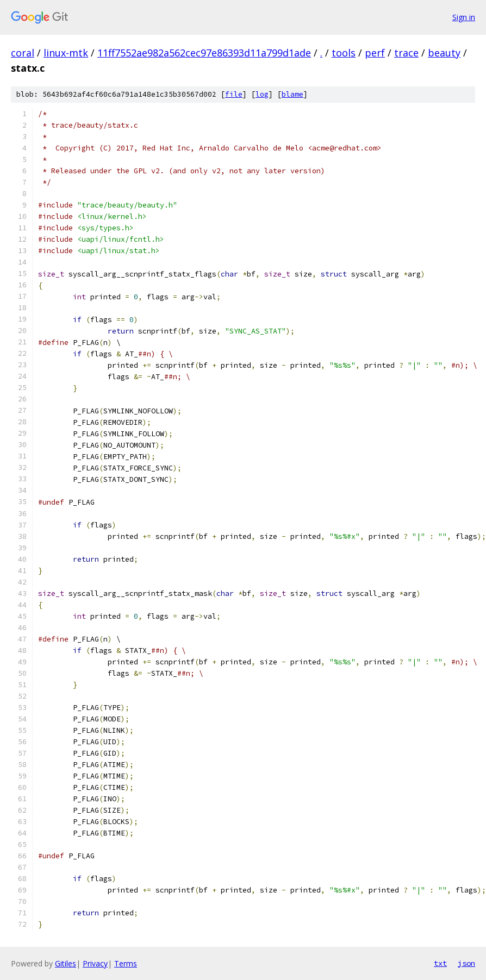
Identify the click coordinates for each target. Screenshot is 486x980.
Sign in (464, 17)
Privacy (95, 963)
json (466, 963)
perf (375, 53)
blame (292, 94)
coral (23, 53)
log (262, 94)
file (234, 94)
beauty (444, 53)
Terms (126, 963)
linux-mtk (66, 53)
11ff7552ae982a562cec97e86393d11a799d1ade (204, 53)
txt (440, 963)
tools (344, 53)
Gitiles (66, 963)
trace (406, 53)
